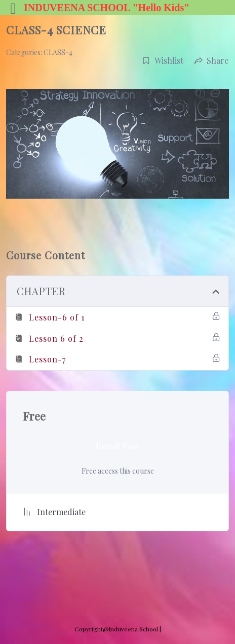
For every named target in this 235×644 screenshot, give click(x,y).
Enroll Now (117, 446)
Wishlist (163, 60)
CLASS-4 (58, 52)
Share (211, 60)
